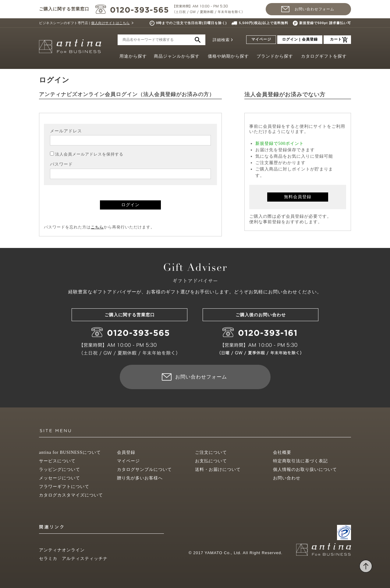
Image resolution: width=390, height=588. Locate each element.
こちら (97, 227)
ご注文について (211, 452)
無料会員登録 (298, 197)
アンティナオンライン (62, 550)
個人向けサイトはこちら (110, 23)
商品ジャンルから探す (177, 56)
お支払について (211, 461)
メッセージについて (60, 478)
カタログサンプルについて (144, 470)
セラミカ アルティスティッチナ (73, 559)
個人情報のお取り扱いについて (305, 470)
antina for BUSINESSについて (70, 452)
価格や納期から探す (228, 56)
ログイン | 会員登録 (300, 39)
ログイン (130, 205)
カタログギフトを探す (324, 56)
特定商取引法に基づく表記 (300, 461)
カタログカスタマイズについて (71, 495)
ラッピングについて (60, 470)
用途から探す (133, 56)
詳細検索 (221, 40)
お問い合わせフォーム (314, 9)
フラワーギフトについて (64, 487)
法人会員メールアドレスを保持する (89, 154)
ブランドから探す (275, 56)
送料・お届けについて (218, 470)
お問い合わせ (287, 478)
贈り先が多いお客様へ (140, 478)
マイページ (261, 39)
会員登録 (126, 452)
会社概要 (282, 452)
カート (336, 39)
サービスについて (57, 461)
